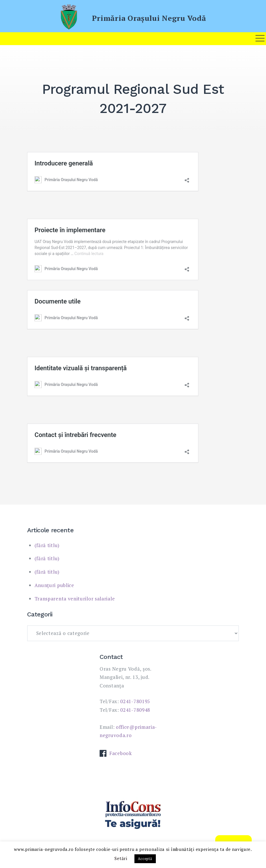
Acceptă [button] (145, 859)
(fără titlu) (47, 545)
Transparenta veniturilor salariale (75, 599)
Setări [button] (121, 858)
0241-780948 (135, 710)
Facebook (116, 753)
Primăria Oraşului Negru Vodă (149, 18)
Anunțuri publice (54, 585)
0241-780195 (135, 701)
